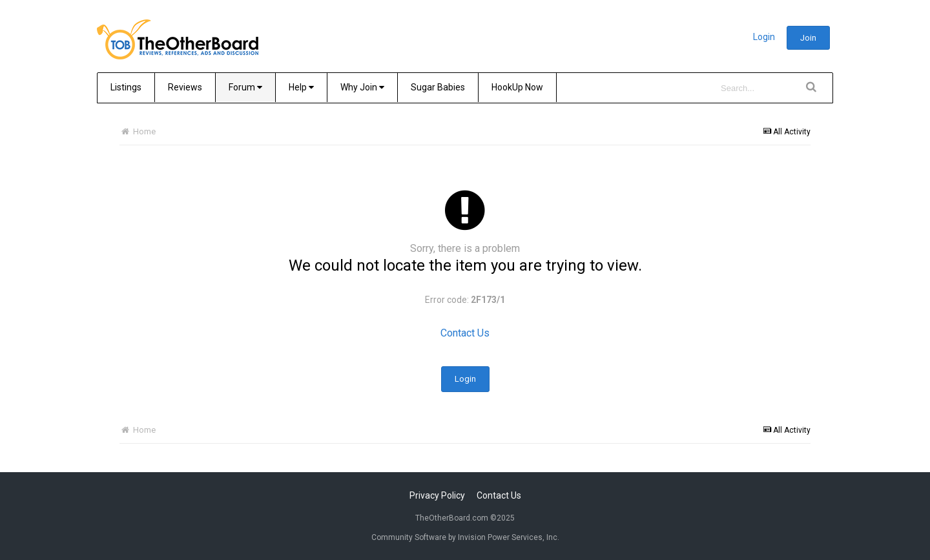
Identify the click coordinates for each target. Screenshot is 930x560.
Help (301, 87)
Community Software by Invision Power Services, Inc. (465, 537)
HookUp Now (517, 87)
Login (764, 37)
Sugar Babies (438, 87)
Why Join (362, 87)
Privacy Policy (437, 495)
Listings (126, 87)
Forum (245, 87)
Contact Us (465, 333)
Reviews (185, 87)
